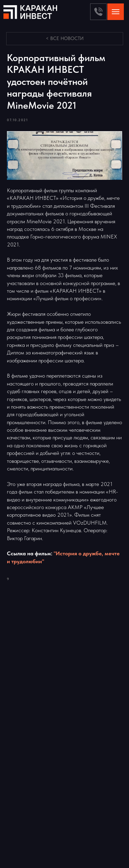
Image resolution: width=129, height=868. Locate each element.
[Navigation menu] (116, 12)
